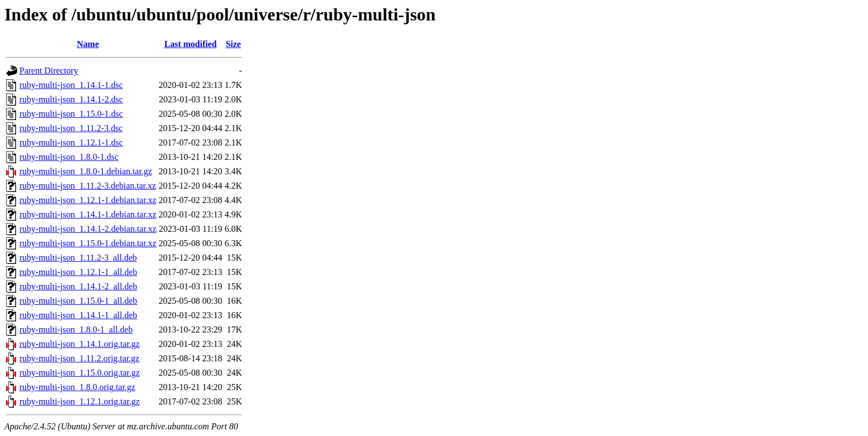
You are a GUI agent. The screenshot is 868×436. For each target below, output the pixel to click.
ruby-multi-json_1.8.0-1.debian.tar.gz (86, 171)
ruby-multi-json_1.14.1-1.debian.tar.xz (88, 214)
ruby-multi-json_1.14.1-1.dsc (71, 85)
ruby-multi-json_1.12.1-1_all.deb (78, 272)
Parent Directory (49, 71)
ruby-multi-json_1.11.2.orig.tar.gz (79, 358)
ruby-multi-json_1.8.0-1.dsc (69, 157)
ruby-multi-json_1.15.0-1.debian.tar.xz (88, 243)
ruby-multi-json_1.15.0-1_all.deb (78, 301)
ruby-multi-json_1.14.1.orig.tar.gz (79, 344)
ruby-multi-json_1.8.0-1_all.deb (76, 329)
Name (88, 44)
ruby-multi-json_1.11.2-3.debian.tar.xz (88, 186)
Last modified (191, 44)
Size (234, 44)
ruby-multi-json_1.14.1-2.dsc (71, 99)
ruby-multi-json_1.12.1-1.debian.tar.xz (88, 200)
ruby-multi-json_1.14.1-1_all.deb (78, 315)
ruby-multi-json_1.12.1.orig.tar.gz (79, 401)
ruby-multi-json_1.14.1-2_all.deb (78, 286)
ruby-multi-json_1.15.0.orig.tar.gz (79, 373)
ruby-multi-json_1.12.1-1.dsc (71, 142)
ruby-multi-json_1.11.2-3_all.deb (78, 258)
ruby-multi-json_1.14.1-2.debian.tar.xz (88, 229)
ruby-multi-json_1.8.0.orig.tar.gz (77, 387)
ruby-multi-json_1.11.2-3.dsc (71, 128)
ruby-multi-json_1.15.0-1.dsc (71, 114)
